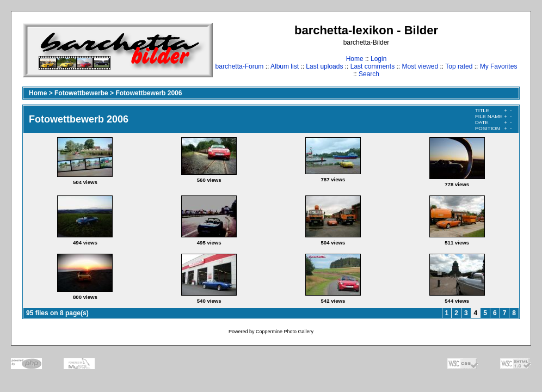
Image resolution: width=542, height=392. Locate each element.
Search (369, 74)
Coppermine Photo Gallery (285, 332)
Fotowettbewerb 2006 (149, 93)
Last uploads (324, 66)
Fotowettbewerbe (81, 93)
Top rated (459, 66)
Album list (285, 66)
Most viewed (420, 66)
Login (378, 59)
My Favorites (499, 66)
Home (355, 59)
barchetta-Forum (240, 66)
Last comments (372, 66)
